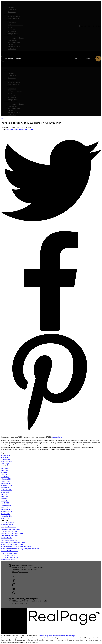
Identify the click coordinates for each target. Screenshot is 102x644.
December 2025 (6, 483)
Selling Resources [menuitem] (14, 18)
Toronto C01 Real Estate (9, 553)
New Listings (5, 457)
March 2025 (5, 503)
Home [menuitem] (6, 3)
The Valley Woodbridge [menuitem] (16, 38)
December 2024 (6, 510)
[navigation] (51, 92)
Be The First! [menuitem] (12, 49)
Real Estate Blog (6, 462)
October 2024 (6, 514)
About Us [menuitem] (11, 8)
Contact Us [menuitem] (12, 12)
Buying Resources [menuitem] (14, 16)
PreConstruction (11, 36)
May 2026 (4, 473)
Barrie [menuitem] (10, 27)
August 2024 (5, 518)
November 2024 (6, 512)
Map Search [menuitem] (12, 23)
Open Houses (5, 459)
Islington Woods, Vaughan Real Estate (20, 129)
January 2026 (5, 481)
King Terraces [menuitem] (12, 40)
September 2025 (7, 490)
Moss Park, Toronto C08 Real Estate (13, 542)
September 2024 (7, 516)
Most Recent (5, 468)
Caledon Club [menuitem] (12, 45)
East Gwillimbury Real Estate (10, 529)
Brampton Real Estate (8, 527)
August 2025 (5, 492)
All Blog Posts (5, 455)
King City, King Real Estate (10, 536)
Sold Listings (5, 464)
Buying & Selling (10, 14)
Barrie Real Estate (7, 525)
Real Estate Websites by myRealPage (62, 636)
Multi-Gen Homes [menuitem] (14, 42)
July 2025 (4, 494)
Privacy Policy (43, 636)
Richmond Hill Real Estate (9, 551)
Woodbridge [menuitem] (12, 31)
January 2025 (5, 507)
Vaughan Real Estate (8, 560)
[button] (27, 577)
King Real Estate (6, 538)
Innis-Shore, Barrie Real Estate (11, 531)
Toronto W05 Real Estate (9, 557)
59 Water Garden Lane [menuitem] (16, 25)
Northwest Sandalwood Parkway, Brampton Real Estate (20, 549)
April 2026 (4, 475)
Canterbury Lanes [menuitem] (14, 47)
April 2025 (4, 501)
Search (7, 21)
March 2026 (5, 477)
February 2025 (6, 505)
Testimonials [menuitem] (12, 10)
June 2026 (4, 470)
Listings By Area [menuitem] (13, 34)
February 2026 (6, 479)
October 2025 (6, 488)
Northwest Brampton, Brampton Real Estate (16, 547)
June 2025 (4, 496)
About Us (8, 5)
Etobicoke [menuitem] (11, 29)
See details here (58, 437)
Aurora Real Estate (7, 523)
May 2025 (4, 499)
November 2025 (6, 486)
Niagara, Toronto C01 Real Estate (12, 544)
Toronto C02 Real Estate (9, 555)
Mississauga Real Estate (9, 540)
